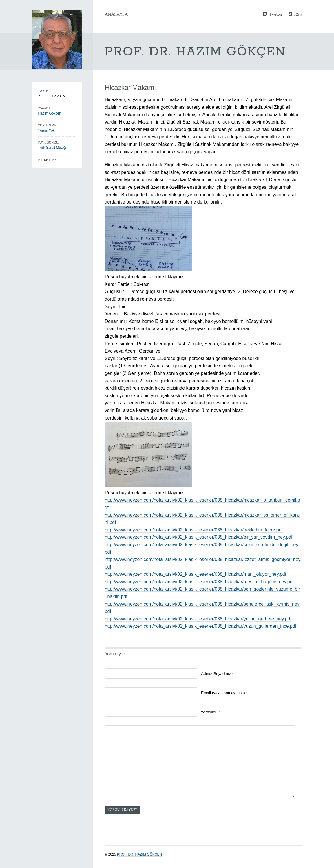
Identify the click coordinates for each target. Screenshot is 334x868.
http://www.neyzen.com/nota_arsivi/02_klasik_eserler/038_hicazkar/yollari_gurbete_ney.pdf (198, 619)
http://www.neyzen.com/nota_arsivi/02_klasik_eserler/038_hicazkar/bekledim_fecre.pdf (194, 530)
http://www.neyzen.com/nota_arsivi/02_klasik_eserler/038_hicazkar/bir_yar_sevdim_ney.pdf (199, 537)
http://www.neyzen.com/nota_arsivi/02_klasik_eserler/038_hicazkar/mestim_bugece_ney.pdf (199, 582)
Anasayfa (116, 14)
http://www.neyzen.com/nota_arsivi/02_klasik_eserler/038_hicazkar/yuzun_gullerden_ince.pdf (201, 626)
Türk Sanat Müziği (52, 148)
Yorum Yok (46, 130)
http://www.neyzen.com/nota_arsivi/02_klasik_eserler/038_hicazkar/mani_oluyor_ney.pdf (196, 574)
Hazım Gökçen (50, 113)
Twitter (276, 14)
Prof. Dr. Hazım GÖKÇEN (139, 854)
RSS (298, 14)
